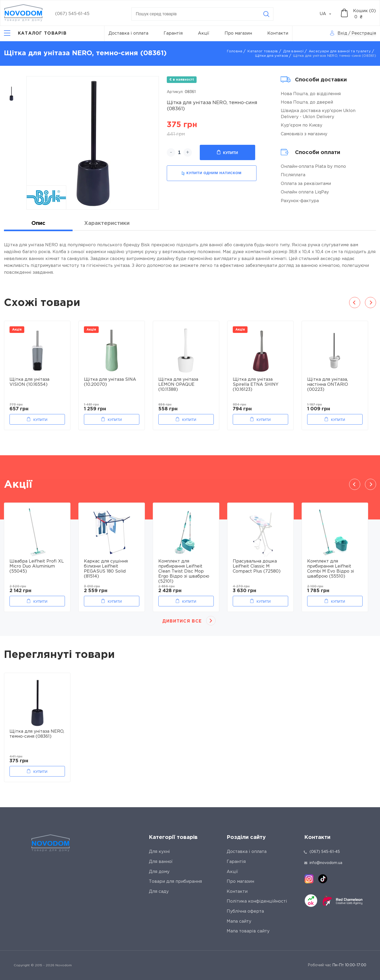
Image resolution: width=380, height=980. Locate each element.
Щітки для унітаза (272, 56)
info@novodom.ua (323, 863)
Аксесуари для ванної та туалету (340, 51)
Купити (227, 152)
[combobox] (328, 14)
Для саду (159, 892)
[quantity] (179, 152)
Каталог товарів (263, 51)
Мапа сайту (239, 921)
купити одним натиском (212, 173)
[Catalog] (35, 34)
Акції (204, 33)
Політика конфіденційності (257, 901)
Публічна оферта (245, 911)
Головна (235, 51)
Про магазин (238, 33)
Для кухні (159, 852)
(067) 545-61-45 (72, 14)
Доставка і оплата (128, 33)
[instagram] (309, 879)
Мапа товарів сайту (248, 931)
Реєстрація (364, 33)
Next (370, 303)
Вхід (342, 33)
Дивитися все (182, 621)
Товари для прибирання (175, 882)
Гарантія (173, 33)
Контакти (278, 33)
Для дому (159, 872)
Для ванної (293, 51)
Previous (355, 303)
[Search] (266, 14)
